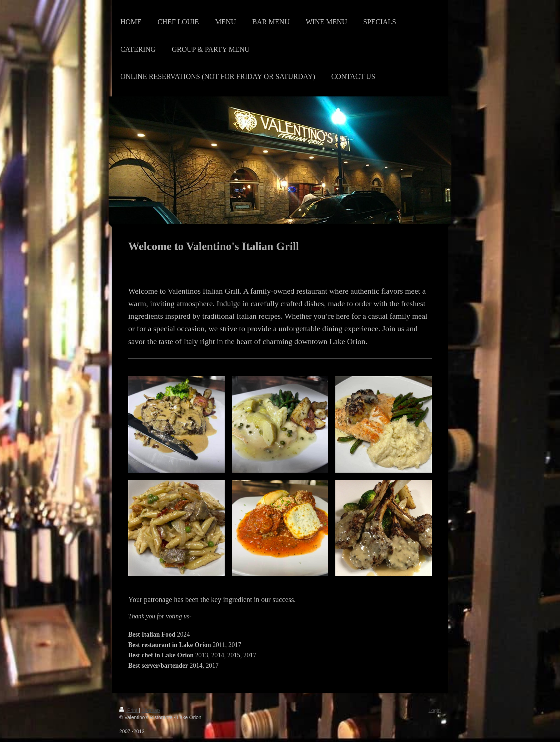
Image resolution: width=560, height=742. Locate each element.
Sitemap (151, 710)
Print (129, 710)
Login (435, 710)
